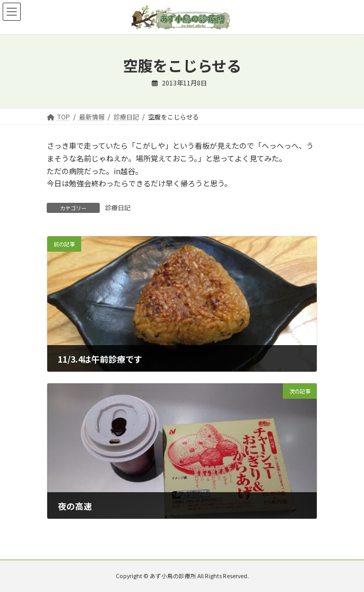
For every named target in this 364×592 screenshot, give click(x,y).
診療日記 (118, 207)
